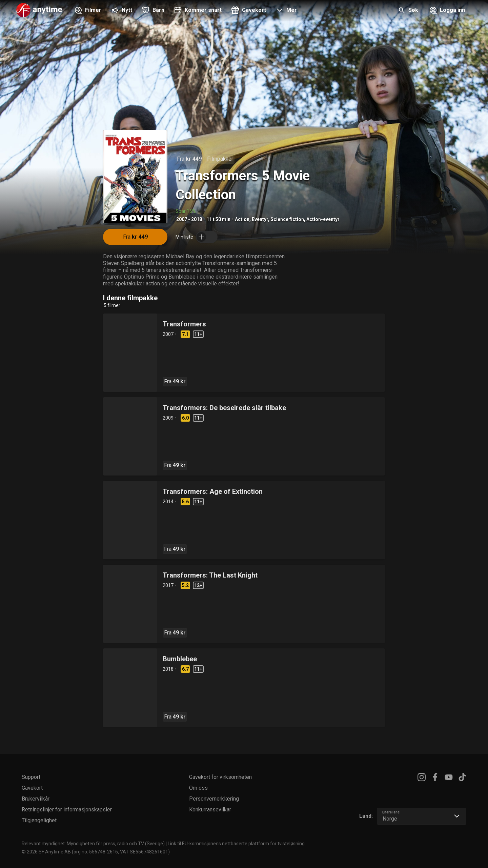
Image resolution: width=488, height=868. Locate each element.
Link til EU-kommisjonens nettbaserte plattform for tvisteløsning (236, 844)
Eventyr (260, 219)
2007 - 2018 (189, 219)
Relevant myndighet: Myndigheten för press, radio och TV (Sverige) (93, 844)
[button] (286, 11)
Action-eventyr (323, 219)
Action (242, 219)
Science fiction (287, 219)
